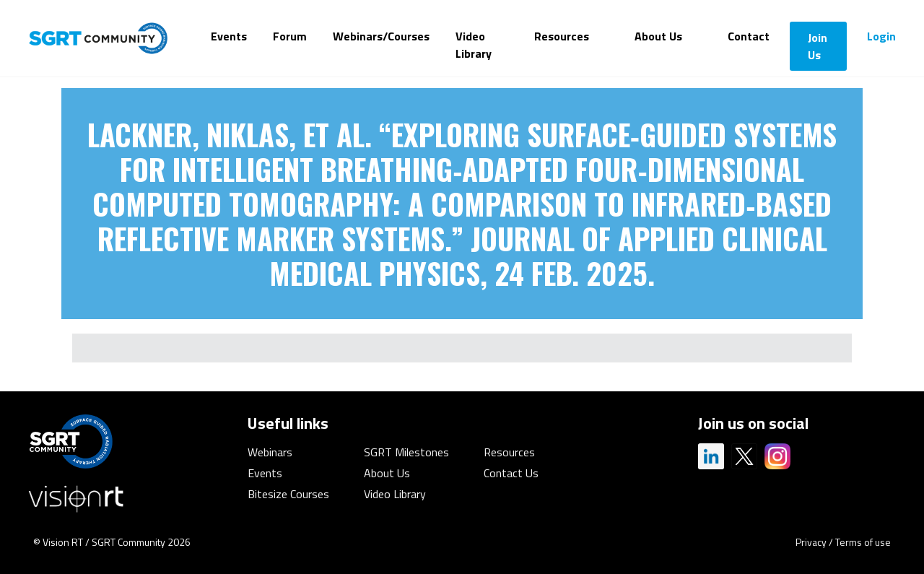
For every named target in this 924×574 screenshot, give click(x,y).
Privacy (811, 542)
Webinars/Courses (381, 36)
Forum (290, 36)
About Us (658, 36)
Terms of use (863, 542)
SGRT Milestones (406, 452)
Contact (749, 36)
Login (881, 36)
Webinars (270, 452)
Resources (562, 36)
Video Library (474, 45)
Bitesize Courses (288, 494)
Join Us (818, 46)
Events (229, 36)
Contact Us (511, 473)
